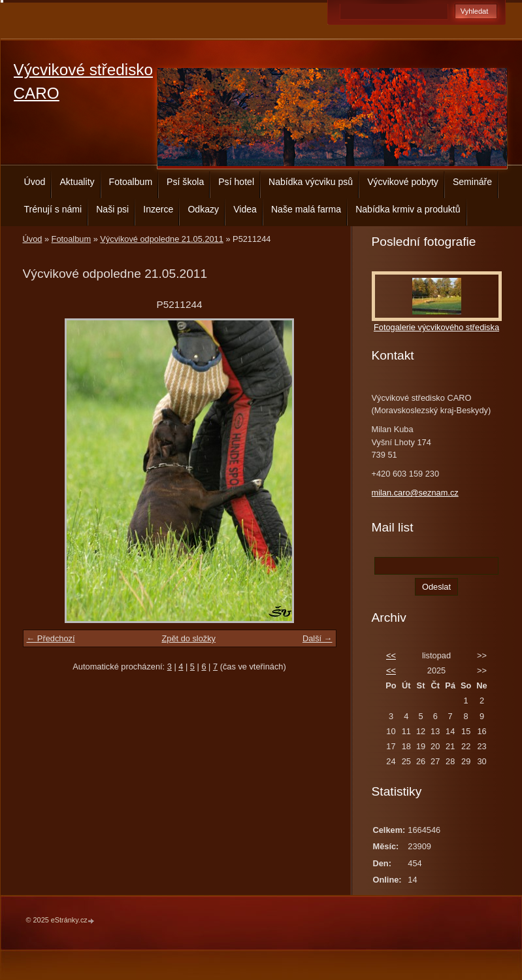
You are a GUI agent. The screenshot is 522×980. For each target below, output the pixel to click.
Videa (245, 209)
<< (391, 655)
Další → (318, 638)
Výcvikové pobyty (403, 182)
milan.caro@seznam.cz (415, 493)
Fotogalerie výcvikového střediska (436, 327)
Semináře (472, 182)
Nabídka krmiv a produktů (408, 209)
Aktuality (77, 182)
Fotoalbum (131, 182)
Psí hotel (236, 182)
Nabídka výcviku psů (311, 182)
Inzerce (158, 209)
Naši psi (112, 209)
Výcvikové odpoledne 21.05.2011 (162, 239)
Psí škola (185, 182)
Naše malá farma (306, 209)
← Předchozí (51, 638)
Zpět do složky (188, 638)
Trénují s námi (53, 209)
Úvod (35, 182)
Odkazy (203, 209)
